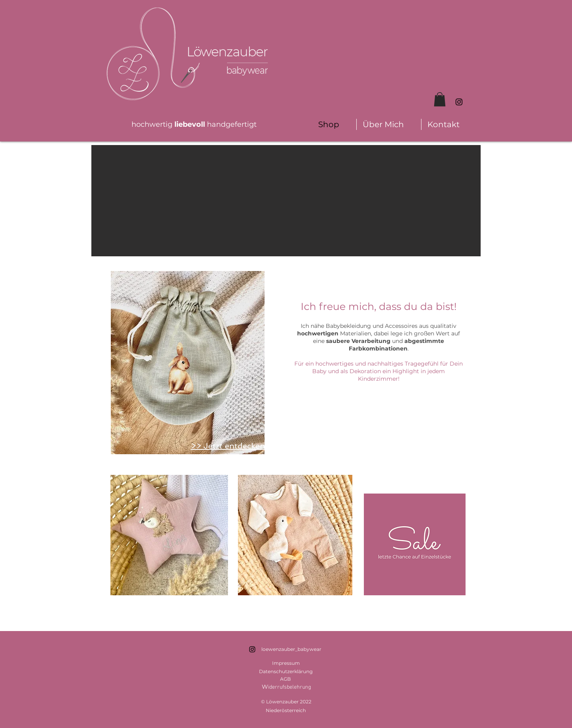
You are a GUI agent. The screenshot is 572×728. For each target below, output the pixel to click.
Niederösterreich (286, 710)
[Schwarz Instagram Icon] (459, 102)
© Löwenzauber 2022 (286, 702)
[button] (440, 99)
